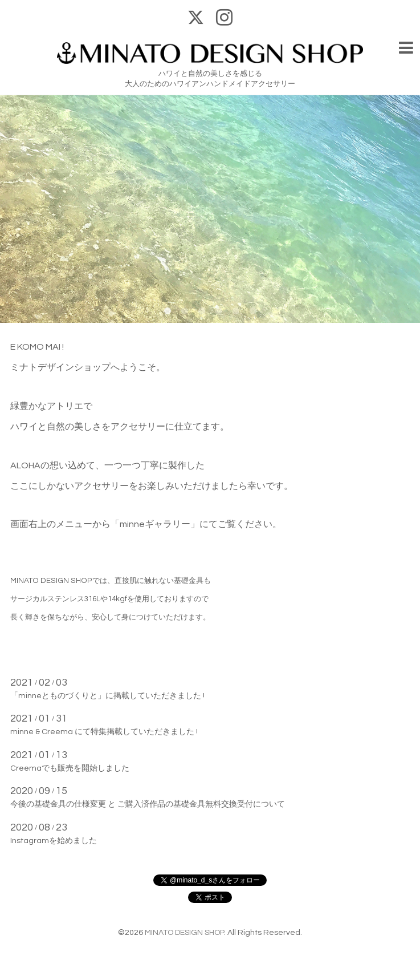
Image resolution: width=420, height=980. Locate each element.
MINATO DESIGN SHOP (184, 933)
